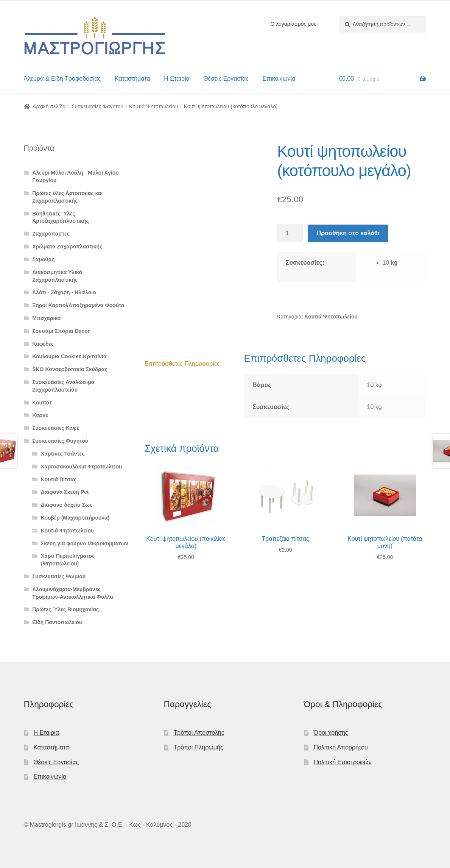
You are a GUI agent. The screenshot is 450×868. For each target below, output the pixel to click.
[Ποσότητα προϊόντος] (290, 233)
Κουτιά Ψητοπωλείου (154, 106)
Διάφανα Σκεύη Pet (65, 492)
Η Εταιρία (177, 79)
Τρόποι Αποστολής (199, 733)
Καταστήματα (132, 79)
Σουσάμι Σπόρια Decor (61, 331)
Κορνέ (40, 415)
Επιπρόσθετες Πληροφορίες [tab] (182, 364)
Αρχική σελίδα (49, 106)
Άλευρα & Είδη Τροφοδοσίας (62, 79)
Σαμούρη (44, 259)
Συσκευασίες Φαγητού (97, 106)
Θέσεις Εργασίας (226, 79)
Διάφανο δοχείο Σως (67, 505)
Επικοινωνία (279, 79)
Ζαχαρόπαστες (51, 234)
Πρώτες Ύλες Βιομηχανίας (65, 609)
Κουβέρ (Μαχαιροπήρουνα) (75, 518)
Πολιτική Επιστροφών (343, 762)
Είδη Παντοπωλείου (57, 622)
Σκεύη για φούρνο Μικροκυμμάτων (85, 543)
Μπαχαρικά (46, 318)
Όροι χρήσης (331, 733)
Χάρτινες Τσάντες (63, 454)
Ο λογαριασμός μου (293, 24)
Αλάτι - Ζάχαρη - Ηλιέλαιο (64, 292)
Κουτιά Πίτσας (59, 479)
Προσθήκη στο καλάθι (348, 233)
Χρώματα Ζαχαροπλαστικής (67, 247)
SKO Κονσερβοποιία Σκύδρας (70, 369)
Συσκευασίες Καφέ (55, 428)
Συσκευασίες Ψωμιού (59, 576)
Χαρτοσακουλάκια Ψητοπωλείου (81, 467)
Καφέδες (43, 344)
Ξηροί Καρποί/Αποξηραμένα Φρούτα (78, 305)
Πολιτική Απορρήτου (341, 747)
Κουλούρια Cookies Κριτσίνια (69, 356)
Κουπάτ (42, 403)
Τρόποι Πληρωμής (198, 747)
